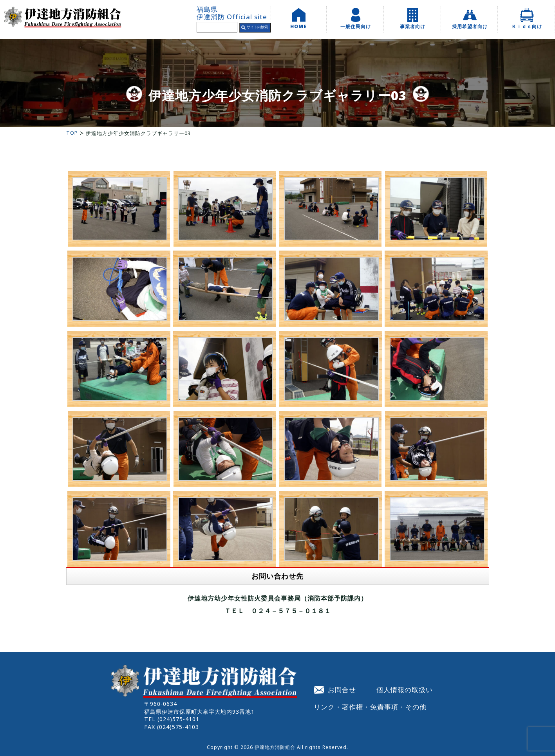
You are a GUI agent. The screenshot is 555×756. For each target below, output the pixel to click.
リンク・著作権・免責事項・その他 (370, 707)
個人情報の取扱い (405, 689)
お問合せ (335, 689)
